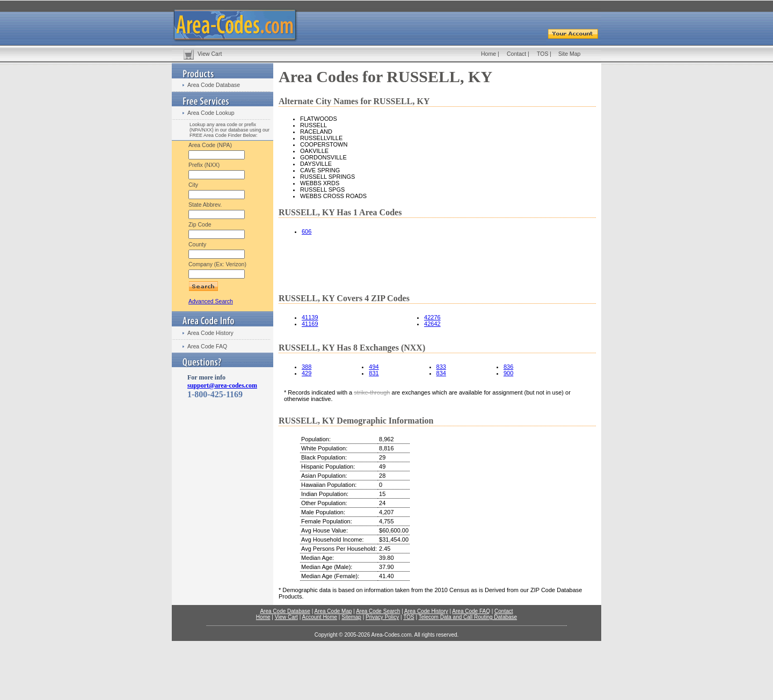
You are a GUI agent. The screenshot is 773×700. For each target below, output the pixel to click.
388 (307, 367)
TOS (542, 54)
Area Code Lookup (211, 113)
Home (488, 54)
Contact (516, 54)
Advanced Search (211, 301)
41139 (310, 317)
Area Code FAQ (207, 346)
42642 (432, 324)
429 (307, 373)
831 (374, 373)
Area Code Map (333, 611)
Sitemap (351, 617)
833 (441, 367)
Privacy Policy (382, 617)
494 (374, 367)
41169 (310, 324)
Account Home (319, 617)
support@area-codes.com (222, 385)
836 (508, 367)
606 (307, 231)
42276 (432, 317)
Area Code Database (214, 85)
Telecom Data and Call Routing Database (468, 617)
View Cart (210, 54)
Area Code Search (378, 611)
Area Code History (210, 333)
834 (441, 373)
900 (508, 373)
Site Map (569, 54)
